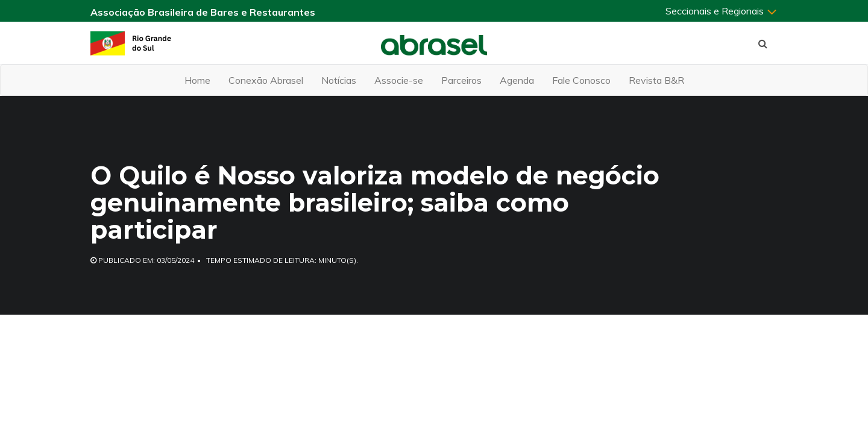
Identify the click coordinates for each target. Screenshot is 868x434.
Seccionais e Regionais (722, 11)
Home (197, 80)
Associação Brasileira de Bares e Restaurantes (203, 12)
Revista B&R (656, 80)
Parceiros (461, 80)
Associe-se (399, 80)
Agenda (517, 80)
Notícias (339, 80)
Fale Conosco (581, 80)
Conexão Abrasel (266, 80)
